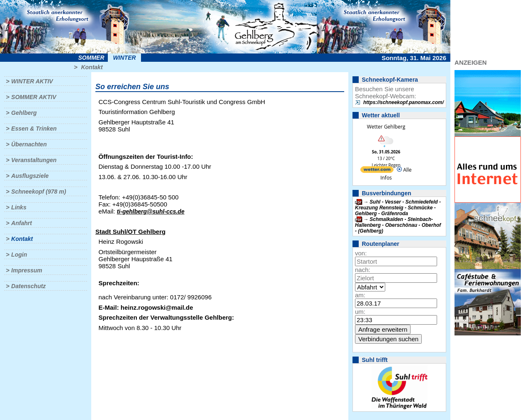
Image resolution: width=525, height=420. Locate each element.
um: (360, 312)
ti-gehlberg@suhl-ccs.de (151, 211)
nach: (363, 270)
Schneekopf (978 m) (39, 192)
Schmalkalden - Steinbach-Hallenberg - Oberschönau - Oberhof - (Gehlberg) (398, 225)
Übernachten (29, 144)
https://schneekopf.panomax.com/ (403, 102)
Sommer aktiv (34, 97)
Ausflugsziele (30, 176)
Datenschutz (28, 286)
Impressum (27, 270)
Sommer (91, 58)
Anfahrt (22, 223)
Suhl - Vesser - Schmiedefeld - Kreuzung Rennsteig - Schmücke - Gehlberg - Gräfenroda (398, 208)
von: (361, 253)
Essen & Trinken (34, 129)
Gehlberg (24, 113)
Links (19, 207)
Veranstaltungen (34, 160)
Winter (124, 58)
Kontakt (92, 67)
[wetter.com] (377, 171)
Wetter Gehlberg (386, 127)
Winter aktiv (32, 81)
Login (19, 255)
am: (360, 295)
